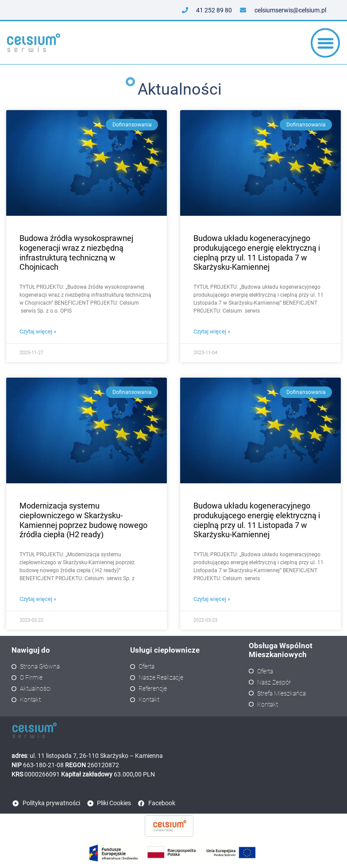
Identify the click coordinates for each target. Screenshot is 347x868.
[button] (326, 45)
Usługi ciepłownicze (165, 650)
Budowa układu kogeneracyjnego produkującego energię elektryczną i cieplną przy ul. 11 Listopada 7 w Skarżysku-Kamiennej (257, 252)
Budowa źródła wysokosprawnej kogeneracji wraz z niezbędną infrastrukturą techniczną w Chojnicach (76, 252)
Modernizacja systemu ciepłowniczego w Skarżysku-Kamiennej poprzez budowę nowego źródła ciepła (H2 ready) (83, 520)
